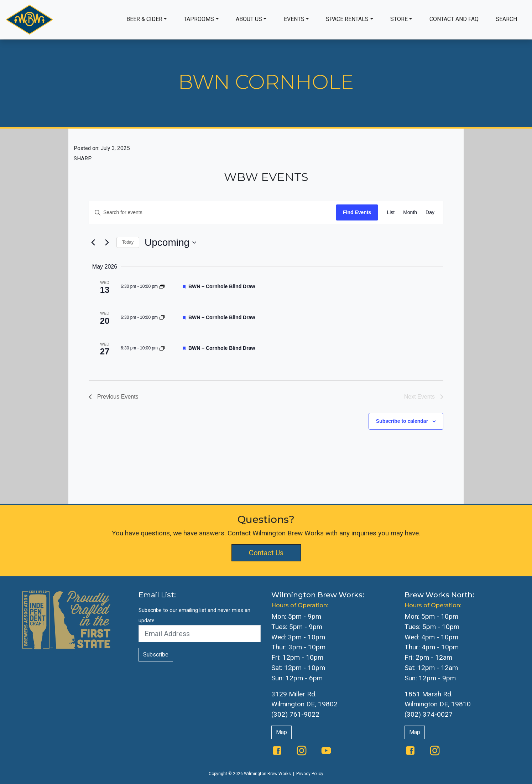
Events (294, 19)
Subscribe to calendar (402, 421)
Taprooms (199, 19)
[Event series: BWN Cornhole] (162, 286)
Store (399, 19)
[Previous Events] (93, 243)
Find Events (357, 212)
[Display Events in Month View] (410, 212)
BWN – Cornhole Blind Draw (222, 286)
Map (281, 732)
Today (128, 242)
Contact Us (266, 553)
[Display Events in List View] (391, 212)
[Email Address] (200, 634)
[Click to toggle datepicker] (170, 243)
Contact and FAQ (454, 19)
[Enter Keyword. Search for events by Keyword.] (212, 212)
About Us (249, 19)
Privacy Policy (310, 774)
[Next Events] (107, 243)
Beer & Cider (144, 19)
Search (506, 19)
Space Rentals (347, 19)
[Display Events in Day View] (430, 212)
